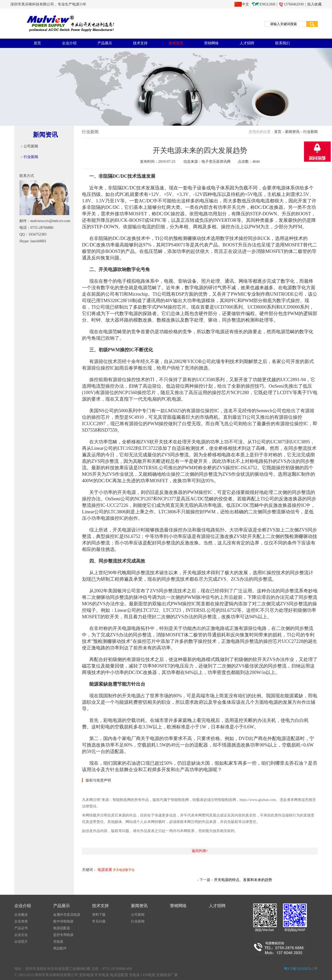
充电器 (58, 942)
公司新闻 (31, 146)
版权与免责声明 (98, 780)
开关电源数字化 (124, 870)
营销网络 (211, 43)
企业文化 (21, 935)
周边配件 (60, 948)
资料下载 (99, 915)
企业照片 (21, 942)
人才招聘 (247, 43)
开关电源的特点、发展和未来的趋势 (243, 880)
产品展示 (105, 43)
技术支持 (140, 43)
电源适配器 (62, 928)
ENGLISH (267, 4)
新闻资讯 (176, 43)
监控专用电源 (63, 935)
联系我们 (282, 43)
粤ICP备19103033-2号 (301, 969)
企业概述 (21, 915)
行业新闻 (31, 157)
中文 (245, 4)
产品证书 (21, 928)
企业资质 (21, 921)
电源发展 (105, 870)
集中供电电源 (63, 921)
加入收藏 (314, 4)
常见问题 (99, 921)
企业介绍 (69, 43)
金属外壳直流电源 (67, 915)
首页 (37, 43)
